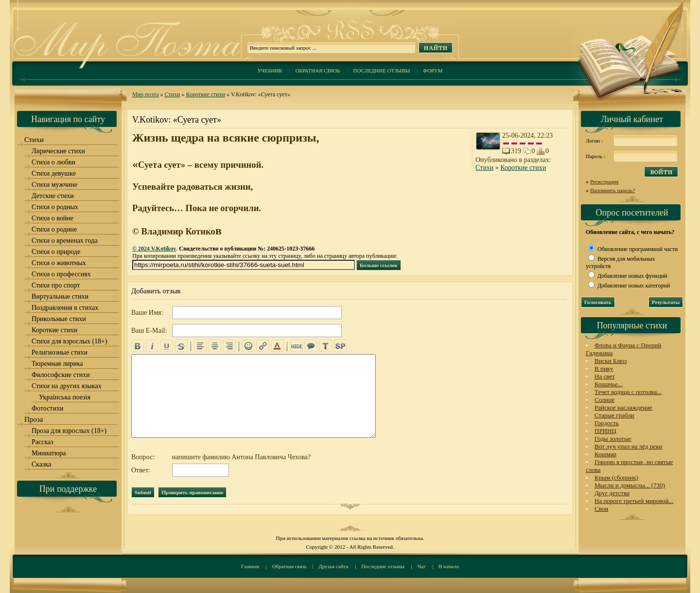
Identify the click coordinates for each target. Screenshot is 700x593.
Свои (601, 509)
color (278, 346)
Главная (250, 566)
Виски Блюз (611, 361)
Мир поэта (146, 94)
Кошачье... (609, 384)
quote (311, 346)
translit (326, 346)
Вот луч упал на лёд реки (628, 446)
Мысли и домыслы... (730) (630, 485)
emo (248, 346)
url (263, 346)
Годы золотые (613, 439)
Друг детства (612, 493)
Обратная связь (318, 71)
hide (297, 346)
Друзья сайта (333, 566)
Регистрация (604, 181)
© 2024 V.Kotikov (154, 249)
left (200, 346)
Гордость (607, 423)
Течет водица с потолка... (628, 392)
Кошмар (605, 454)
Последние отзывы (382, 71)
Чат (422, 566)
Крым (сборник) (616, 477)
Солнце (604, 400)
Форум (433, 71)
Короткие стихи (205, 94)
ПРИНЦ (605, 431)
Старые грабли (614, 415)
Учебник (270, 71)
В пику (604, 368)
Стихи (173, 94)
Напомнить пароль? (612, 190)
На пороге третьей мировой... (634, 501)
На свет (605, 376)
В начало (449, 566)
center (215, 346)
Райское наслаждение (623, 407)
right (229, 346)
